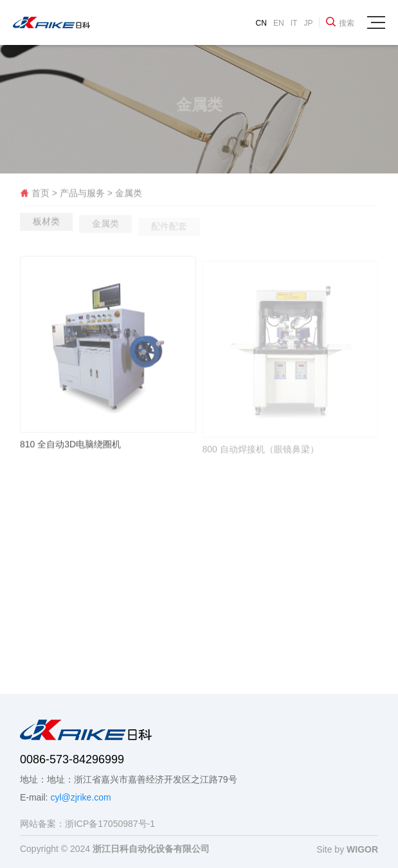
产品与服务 (82, 195)
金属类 (129, 195)
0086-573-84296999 (72, 759)
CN (261, 23)
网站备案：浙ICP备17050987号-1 (87, 824)
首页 (36, 195)
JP (308, 23)
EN (279, 23)
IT (294, 23)
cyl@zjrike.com (80, 797)
